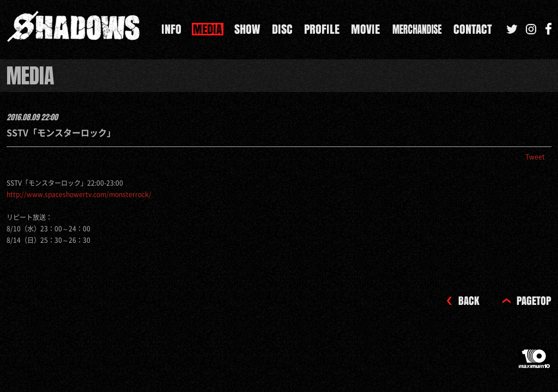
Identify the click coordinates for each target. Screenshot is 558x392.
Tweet (535, 157)
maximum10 (535, 363)
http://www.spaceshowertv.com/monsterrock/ (79, 194)
